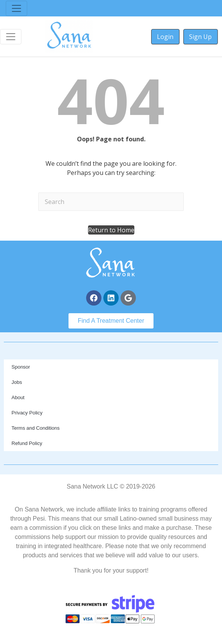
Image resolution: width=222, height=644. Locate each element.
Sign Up (200, 37)
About (18, 397)
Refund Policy (27, 443)
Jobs (17, 382)
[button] (111, 230)
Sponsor (21, 367)
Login (165, 37)
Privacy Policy (27, 413)
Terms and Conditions (36, 428)
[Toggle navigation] (16, 8)
